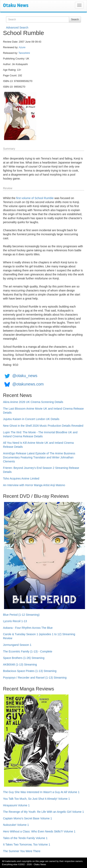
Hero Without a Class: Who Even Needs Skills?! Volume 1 (39, 831)
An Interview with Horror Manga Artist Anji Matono (34, 485)
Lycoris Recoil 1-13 (15, 621)
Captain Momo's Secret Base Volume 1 (27, 818)
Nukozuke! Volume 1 (16, 825)
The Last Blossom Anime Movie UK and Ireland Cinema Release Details (43, 411)
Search (75, 19)
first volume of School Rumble (35, 198)
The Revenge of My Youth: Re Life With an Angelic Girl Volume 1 (43, 812)
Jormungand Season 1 (17, 645)
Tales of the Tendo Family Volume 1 (25, 838)
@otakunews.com (28, 384)
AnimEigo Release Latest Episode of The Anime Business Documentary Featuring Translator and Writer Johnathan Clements (39, 457)
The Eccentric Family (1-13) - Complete (28, 651)
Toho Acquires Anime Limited (21, 478)
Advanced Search (17, 28)
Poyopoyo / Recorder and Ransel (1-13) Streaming (35, 678)
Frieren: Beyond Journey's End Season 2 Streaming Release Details (41, 470)
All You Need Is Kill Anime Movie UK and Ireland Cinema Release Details (38, 445)
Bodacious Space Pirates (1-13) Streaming (30, 671)
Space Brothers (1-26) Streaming (24, 658)
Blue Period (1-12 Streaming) (21, 615)
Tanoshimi (24, 53)
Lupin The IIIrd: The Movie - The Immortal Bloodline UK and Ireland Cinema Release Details (40, 434)
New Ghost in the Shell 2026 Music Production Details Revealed (43, 426)
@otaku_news (25, 376)
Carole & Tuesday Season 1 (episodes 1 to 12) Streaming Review (39, 636)
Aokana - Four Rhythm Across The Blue (28, 628)
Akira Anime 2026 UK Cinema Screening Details (33, 402)
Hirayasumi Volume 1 (16, 805)
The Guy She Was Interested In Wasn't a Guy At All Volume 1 (41, 792)
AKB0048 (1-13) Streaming (20, 665)
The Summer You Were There (22, 851)
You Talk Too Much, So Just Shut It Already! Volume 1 (36, 799)
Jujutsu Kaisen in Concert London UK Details (31, 419)
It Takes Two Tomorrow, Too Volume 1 (27, 844)
